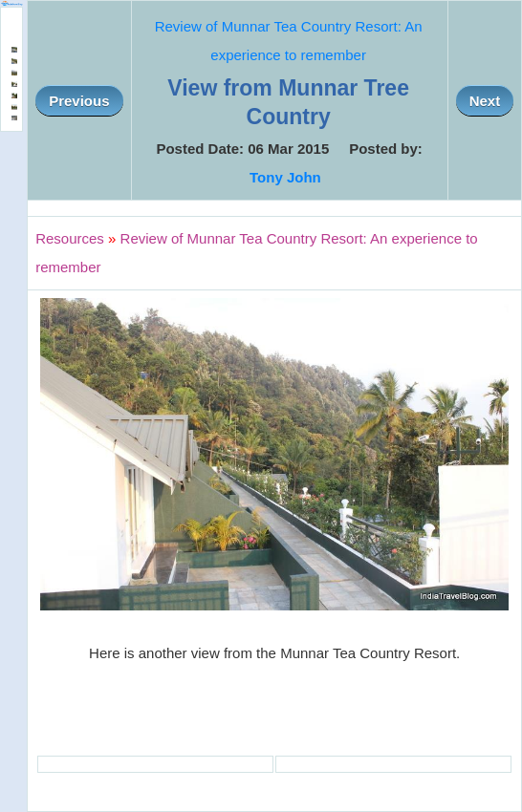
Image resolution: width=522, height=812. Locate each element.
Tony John (285, 177)
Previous (79, 101)
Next (485, 101)
